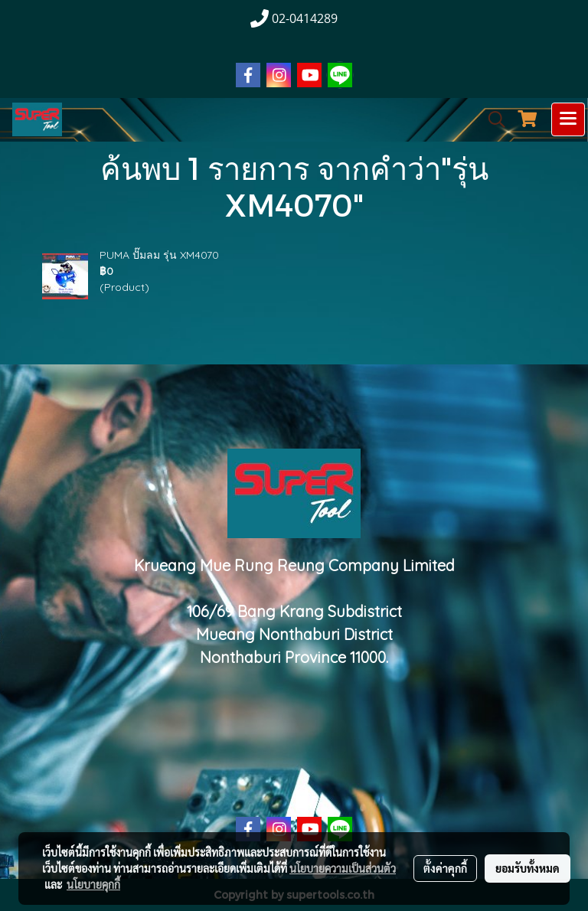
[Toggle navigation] (568, 119)
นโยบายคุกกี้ (93, 884)
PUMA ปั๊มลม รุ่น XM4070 (159, 255)
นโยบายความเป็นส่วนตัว (343, 868)
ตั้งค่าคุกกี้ (445, 868)
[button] (492, 119)
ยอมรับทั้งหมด (528, 868)
